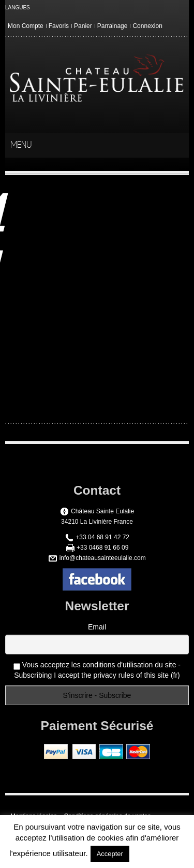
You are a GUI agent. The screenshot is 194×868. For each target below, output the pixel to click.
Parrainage (113, 26)
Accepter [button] (110, 854)
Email (97, 627)
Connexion (147, 26)
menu (179, 146)
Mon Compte (26, 26)
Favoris (59, 26)
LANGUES (18, 8)
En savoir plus (158, 853)
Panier (83, 26)
